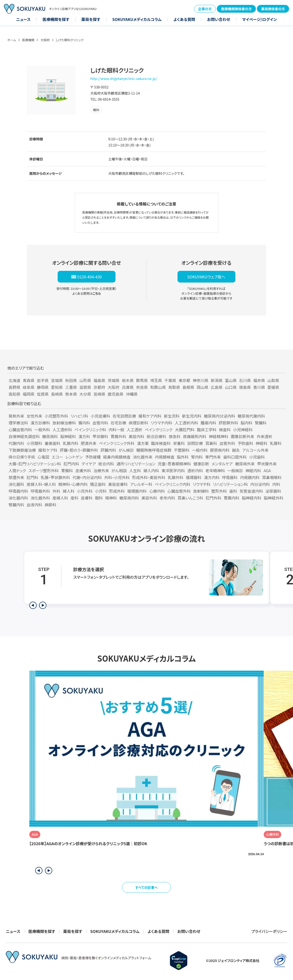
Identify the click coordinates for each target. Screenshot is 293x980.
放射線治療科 (64, 423)
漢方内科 (212, 477)
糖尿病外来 (245, 464)
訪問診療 (195, 443)
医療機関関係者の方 (236, 9)
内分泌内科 (260, 484)
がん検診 (126, 450)
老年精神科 (215, 470)
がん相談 (119, 470)
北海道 (14, 380)
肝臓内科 (108, 450)
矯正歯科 (98, 484)
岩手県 (43, 380)
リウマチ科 (202, 484)
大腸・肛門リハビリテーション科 (35, 464)
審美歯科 (52, 443)
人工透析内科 (187, 423)
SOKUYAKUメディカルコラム (137, 19)
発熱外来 (16, 416)
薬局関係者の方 (273, 9)
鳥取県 (174, 387)
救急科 (175, 436)
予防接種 (93, 457)
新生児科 (172, 416)
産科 (74, 498)
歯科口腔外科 (235, 457)
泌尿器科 (273, 491)
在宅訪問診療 (124, 416)
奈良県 (142, 387)
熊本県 (71, 394)
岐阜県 (29, 387)
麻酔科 (51, 505)
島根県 (188, 387)
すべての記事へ (147, 887)
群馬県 (142, 380)
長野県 (14, 387)
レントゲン (74, 457)
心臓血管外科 (179, 491)
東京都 (184, 380)
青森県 (29, 380)
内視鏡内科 (250, 477)
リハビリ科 (79, 416)
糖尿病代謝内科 (251, 416)
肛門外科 (213, 498)
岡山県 (202, 387)
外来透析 (264, 436)
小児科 (101, 491)
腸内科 (84, 423)
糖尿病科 (50, 436)
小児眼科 (34, 443)
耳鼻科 (211, 443)
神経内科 (253, 470)
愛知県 (57, 387)
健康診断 (201, 464)
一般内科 (200, 450)
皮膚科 (87, 498)
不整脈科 (182, 450)
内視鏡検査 (165, 457)
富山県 (231, 380)
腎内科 (197, 457)
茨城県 (114, 380)
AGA (267, 470)
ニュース (23, 19)
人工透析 (135, 430)
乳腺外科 (176, 477)
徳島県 (245, 387)
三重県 (71, 387)
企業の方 (205, 9)
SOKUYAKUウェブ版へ (206, 277)
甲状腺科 (100, 436)
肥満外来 (89, 443)
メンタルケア (222, 464)
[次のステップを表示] (43, 605)
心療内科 (157, 491)
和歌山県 (158, 387)
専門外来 (213, 457)
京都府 (99, 387)
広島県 (217, 387)
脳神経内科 (251, 498)
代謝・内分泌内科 (87, 477)
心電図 (43, 457)
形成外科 (117, 491)
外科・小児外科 (117, 477)
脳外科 (183, 457)
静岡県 (43, 387)
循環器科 (194, 477)
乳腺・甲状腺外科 (55, 477)
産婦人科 (60, 498)
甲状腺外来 (267, 464)
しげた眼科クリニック (70, 40)
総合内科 (106, 464)
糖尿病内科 (129, 498)
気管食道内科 (251, 491)
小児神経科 (243, 430)
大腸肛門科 (185, 430)
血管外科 (227, 443)
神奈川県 (200, 380)
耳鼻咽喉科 (272, 477)
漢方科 (84, 436)
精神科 (111, 498)
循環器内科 (137, 491)
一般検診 (235, 470)
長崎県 (57, 394)
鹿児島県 (115, 394)
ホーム (12, 40)
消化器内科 (18, 498)
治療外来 (101, 470)
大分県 (85, 394)
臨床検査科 (161, 443)
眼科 (99, 498)
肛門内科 (71, 464)
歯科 (233, 491)
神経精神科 (219, 436)
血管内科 (100, 423)
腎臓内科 (16, 505)
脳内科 (247, 423)
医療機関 (28, 40)
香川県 (259, 387)
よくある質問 (184, 19)
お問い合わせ (219, 19)
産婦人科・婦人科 (41, 484)
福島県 (99, 380)
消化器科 (16, 484)
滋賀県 (85, 387)
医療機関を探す (56, 19)
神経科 (262, 443)
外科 (56, 491)
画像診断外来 (242, 436)
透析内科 (195, 470)
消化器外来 (143, 457)
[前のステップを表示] (33, 605)
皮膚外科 (83, 470)
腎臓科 (261, 423)
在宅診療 (118, 423)
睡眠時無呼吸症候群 (154, 450)
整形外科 (219, 491)
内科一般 (116, 430)
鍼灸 (236, 450)
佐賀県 (43, 394)
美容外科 (149, 498)
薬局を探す (91, 19)
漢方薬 (143, 443)
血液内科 (34, 505)
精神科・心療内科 (73, 484)
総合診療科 (157, 436)
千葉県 (170, 380)
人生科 (135, 470)
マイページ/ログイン (260, 19)
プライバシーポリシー (269, 931)
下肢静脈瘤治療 (22, 450)
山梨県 (273, 380)
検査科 (225, 430)
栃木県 (128, 380)
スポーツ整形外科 (44, 470)
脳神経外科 (273, 498)
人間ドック (17, 470)
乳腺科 (276, 443)
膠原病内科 (220, 450)
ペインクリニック (159, 430)
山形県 (85, 380)
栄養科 (179, 443)
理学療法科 (18, 423)
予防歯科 (245, 443)
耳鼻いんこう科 (190, 498)
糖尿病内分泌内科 (220, 416)
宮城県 (57, 380)
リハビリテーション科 (230, 484)
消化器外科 (40, 498)
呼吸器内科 (18, 491)
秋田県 (71, 380)
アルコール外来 (255, 450)
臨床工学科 (207, 430)
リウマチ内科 (161, 423)
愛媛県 (273, 387)
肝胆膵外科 (229, 423)
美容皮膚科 (118, 484)
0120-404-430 (90, 277)
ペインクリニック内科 (173, 484)
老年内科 (167, 498)
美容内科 (136, 436)
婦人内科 (151, 470)
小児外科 (85, 491)
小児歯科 (257, 457)
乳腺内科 (71, 443)
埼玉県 (156, 380)
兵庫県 (128, 387)
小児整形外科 (56, 416)
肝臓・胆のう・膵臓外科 (79, 450)
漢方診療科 (40, 423)
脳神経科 (68, 436)
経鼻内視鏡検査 (117, 457)
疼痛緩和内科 (195, 436)
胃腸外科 (118, 436)
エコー (57, 457)
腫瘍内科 (209, 423)
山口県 (231, 387)
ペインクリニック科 (90, 430)
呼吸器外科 (40, 491)
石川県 (245, 380)
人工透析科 (62, 430)
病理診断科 (138, 423)
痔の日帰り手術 (22, 457)
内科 (276, 484)
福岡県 (29, 394)
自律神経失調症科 (24, 436)
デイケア (89, 464)
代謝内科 (16, 443)
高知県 (14, 394)
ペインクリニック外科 (117, 443)
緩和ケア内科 (150, 416)
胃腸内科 (231, 498)
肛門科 (32, 477)
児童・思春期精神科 (174, 464)
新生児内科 (192, 416)
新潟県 (217, 380)
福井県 (259, 380)
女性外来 (34, 416)
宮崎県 (99, 394)
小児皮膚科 (100, 416)
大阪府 (45, 40)
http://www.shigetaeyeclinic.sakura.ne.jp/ (124, 78)
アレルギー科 (141, 484)
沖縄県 (132, 394)
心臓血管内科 (20, 430)
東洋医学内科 (173, 470)
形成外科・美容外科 (149, 477)
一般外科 (42, 430)
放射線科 (201, 491)
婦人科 (69, 491)
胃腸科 (67, 470)
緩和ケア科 (48, 450)
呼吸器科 (230, 477)
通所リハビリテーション (136, 464)
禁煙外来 (16, 477)
